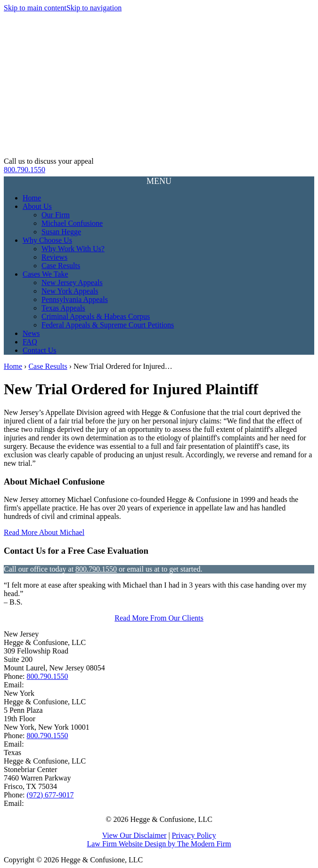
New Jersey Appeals (72, 283)
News (31, 333)
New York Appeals (70, 291)
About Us (37, 206)
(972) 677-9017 (50, 795)
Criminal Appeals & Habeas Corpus (96, 316)
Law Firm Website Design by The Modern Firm (159, 844)
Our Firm (56, 215)
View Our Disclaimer (135, 835)
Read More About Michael (44, 532)
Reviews (54, 257)
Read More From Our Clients (159, 618)
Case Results (61, 266)
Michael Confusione (72, 223)
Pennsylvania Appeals (75, 299)
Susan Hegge (61, 232)
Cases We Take (45, 274)
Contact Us (40, 350)
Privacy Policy (194, 835)
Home (32, 198)
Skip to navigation (94, 8)
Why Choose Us (47, 240)
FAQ (30, 342)
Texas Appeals (63, 308)
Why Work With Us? (73, 249)
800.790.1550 (24, 170)
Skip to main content (35, 8)
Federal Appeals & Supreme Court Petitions (108, 325)
